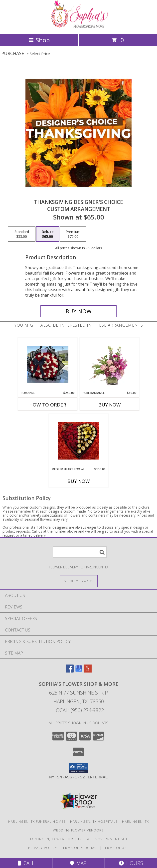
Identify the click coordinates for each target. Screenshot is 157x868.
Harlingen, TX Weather (51, 839)
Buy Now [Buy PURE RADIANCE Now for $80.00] (110, 405)
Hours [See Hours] (131, 863)
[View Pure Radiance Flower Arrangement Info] (109, 364)
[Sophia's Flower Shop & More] (79, 27)
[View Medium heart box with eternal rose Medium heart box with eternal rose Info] (78, 441)
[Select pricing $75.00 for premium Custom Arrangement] (73, 234)
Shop (39, 40)
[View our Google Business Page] (79, 671)
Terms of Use (116, 848)
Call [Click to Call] (26, 863)
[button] (78, 768)
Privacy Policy (43, 848)
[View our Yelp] (88, 671)
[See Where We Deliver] (79, 581)
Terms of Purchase (80, 848)
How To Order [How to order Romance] (48, 405)
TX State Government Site (103, 839)
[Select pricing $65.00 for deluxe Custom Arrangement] (48, 234)
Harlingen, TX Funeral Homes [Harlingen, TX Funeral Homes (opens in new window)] (37, 821)
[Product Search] (80, 552)
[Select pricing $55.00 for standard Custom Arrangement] (22, 234)
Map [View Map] (78, 863)
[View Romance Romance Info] (48, 364)
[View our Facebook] (70, 671)
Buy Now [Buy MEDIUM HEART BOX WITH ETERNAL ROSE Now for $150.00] (79, 481)
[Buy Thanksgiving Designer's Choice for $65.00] (78, 311)
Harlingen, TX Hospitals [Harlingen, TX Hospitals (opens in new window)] (94, 821)
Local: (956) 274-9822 (79, 710)
